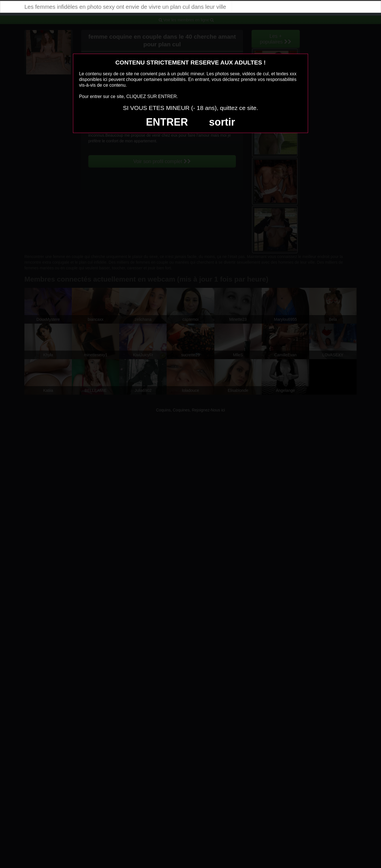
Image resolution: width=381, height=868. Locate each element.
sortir (222, 122)
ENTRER (167, 122)
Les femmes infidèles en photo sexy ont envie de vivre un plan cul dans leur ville (125, 7)
